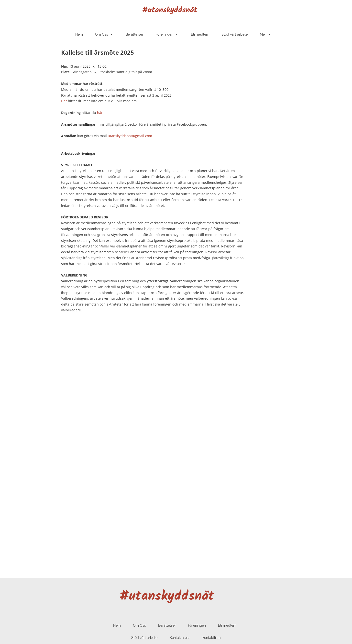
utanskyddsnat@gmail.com (130, 136)
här (100, 113)
